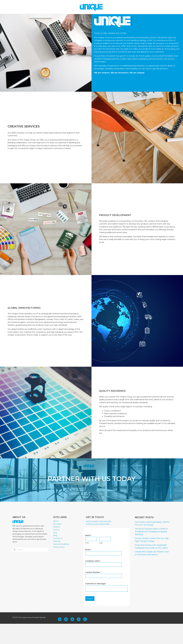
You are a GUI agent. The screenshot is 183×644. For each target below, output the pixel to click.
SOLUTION (78, 17)
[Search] (154, 17)
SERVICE (90, 17)
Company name (93, 581)
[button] (60, 640)
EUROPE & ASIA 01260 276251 (98, 544)
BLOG (106, 17)
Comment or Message (96, 604)
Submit (90, 619)
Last (101, 563)
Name (89, 555)
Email (88, 570)
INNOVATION (64, 17)
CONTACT (116, 17)
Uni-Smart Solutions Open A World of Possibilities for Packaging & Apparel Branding (151, 552)
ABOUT (52, 17)
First (87, 563)
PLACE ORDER (128, 17)
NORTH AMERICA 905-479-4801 (99, 542)
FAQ (99, 17)
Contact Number (93, 592)
